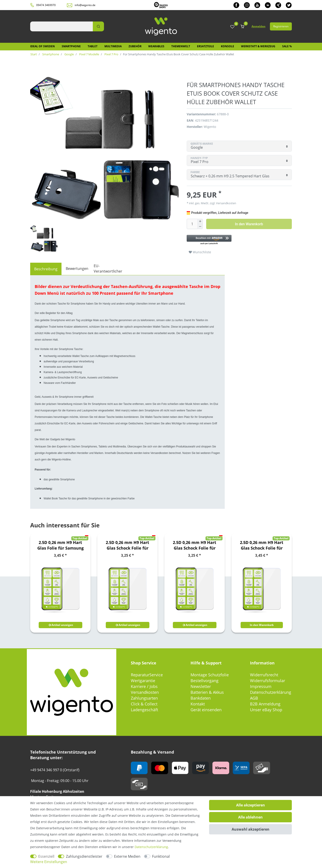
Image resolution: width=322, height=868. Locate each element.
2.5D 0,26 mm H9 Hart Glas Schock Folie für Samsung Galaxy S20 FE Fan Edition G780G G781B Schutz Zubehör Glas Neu (195, 545)
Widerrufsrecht (264, 675)
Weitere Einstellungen (49, 862)
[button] (237, 240)
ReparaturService (147, 675)
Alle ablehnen (250, 817)
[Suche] (98, 26)
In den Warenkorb (249, 224)
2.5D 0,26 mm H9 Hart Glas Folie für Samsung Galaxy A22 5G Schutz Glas (60, 545)
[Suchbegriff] (61, 26)
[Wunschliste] (232, 27)
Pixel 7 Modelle (89, 54)
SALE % (287, 46)
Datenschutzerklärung (271, 692)
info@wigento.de (85, 5)
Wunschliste (200, 252)
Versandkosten (226, 203)
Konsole (228, 46)
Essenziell (46, 856)
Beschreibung (46, 269)
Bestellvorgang (204, 681)
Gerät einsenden (206, 710)
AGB (254, 698)
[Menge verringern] (200, 227)
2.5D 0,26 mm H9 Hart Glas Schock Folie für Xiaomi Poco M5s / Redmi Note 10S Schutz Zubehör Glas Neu (262, 545)
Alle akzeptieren (251, 805)
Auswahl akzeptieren (251, 829)
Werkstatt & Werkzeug (258, 46)
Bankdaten (201, 698)
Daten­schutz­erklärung (151, 847)
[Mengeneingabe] (192, 224)
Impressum (261, 686)
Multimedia (113, 46)
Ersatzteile (205, 46)
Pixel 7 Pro (111, 54)
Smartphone (71, 46)
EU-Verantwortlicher (108, 269)
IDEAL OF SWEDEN (42, 46)
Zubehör (135, 46)
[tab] (46, 269)
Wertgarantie (143, 681)
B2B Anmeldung (265, 704)
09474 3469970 (46, 5)
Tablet (93, 46)
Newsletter (201, 686)
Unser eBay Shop (266, 710)
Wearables (156, 46)
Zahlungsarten (144, 698)
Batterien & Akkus (207, 692)
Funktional (161, 856)
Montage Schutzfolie (210, 675)
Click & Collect (144, 704)
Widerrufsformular (268, 681)
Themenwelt (181, 46)
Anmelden (258, 26)
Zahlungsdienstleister (84, 856)
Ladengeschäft (144, 710)
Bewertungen (77, 269)
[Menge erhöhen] (200, 221)
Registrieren (281, 26)
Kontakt (198, 704)
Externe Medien (127, 856)
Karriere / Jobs (144, 686)
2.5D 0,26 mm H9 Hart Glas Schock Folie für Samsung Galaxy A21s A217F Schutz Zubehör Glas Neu (128, 545)
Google (69, 54)
